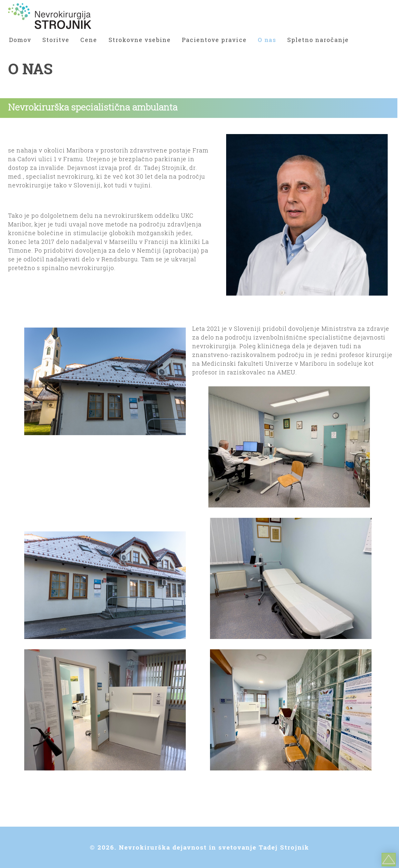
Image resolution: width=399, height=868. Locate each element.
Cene (89, 40)
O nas (267, 40)
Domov (20, 40)
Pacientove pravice (214, 40)
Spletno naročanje (318, 40)
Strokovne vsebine (140, 40)
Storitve (56, 40)
